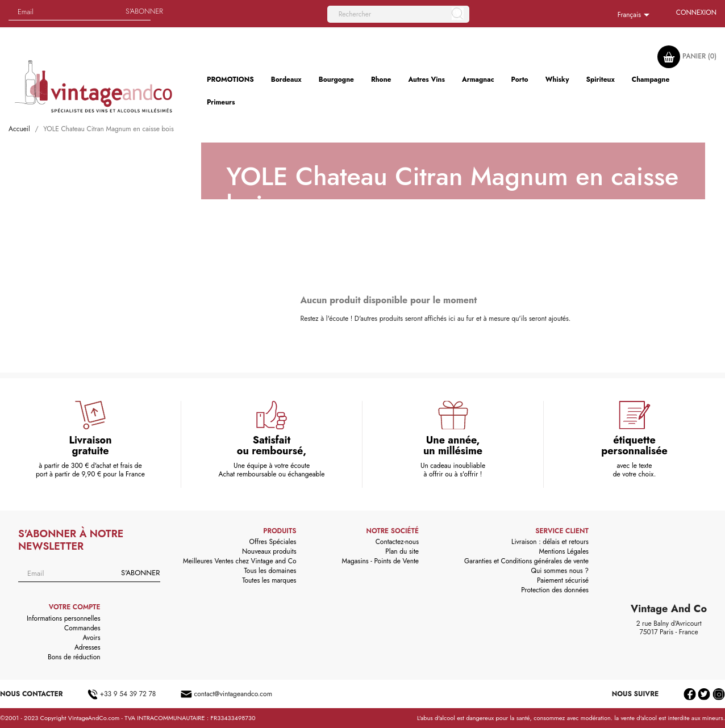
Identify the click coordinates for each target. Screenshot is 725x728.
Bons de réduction (74, 657)
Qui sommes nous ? (560, 571)
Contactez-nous (397, 542)
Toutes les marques (269, 580)
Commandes (82, 628)
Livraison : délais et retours (550, 542)
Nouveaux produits (269, 551)
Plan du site (402, 551)
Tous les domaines (270, 571)
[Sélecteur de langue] (636, 15)
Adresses (88, 647)
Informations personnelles (64, 618)
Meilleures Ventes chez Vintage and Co (240, 561)
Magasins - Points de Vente (380, 561)
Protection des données (555, 590)
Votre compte (75, 607)
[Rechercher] (398, 14)
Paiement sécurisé (563, 580)
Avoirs (91, 638)
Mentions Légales (563, 551)
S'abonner (144, 11)
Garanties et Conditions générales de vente (526, 561)
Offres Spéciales (273, 542)
